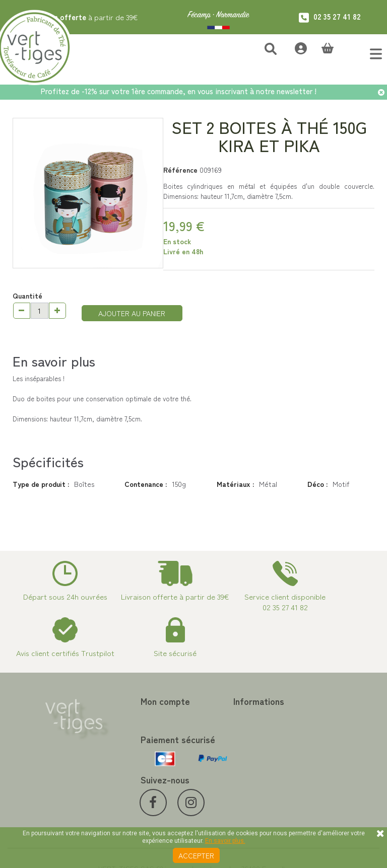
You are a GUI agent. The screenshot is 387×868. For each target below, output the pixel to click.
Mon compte (125, 701)
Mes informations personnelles (127, 758)
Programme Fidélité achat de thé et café (240, 734)
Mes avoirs (117, 729)
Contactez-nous (219, 716)
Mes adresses (122, 741)
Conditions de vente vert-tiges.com (234, 780)
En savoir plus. (225, 841)
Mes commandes (127, 716)
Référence (180, 170)
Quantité (27, 296)
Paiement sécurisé (222, 751)
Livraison (207, 797)
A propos (208, 763)
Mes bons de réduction (136, 775)
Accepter (196, 855)
